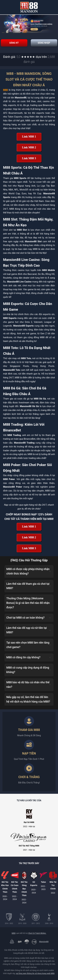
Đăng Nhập (44, 43)
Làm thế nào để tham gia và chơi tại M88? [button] (29, 586)
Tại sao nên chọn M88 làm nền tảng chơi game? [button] (29, 645)
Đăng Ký (14, 43)
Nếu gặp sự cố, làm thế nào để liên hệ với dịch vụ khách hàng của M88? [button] (29, 699)
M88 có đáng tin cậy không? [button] (29, 657)
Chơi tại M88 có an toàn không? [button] (29, 618)
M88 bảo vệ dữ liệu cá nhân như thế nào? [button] (29, 685)
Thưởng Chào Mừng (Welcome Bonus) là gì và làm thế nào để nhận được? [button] (29, 603)
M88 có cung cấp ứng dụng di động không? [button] (29, 670)
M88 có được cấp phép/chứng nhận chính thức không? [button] (29, 571)
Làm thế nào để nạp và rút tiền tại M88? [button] (29, 630)
